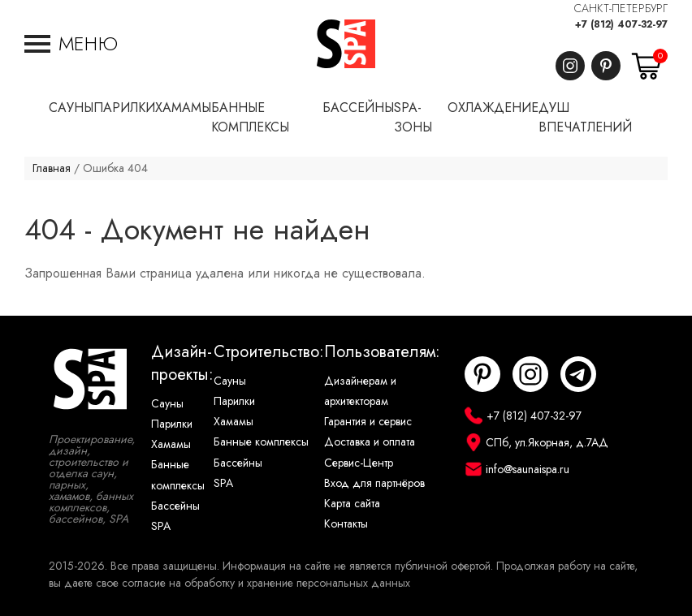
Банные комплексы (178, 475)
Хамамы (171, 444)
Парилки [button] (124, 108)
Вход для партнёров (374, 483)
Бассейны (175, 506)
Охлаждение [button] (493, 108)
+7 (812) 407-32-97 (621, 24)
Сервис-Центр (359, 463)
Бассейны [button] (358, 108)
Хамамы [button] (183, 108)
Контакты (346, 524)
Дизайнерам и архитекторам (360, 391)
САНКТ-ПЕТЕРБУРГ (621, 9)
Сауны (167, 404)
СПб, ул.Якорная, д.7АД (547, 443)
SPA (161, 526)
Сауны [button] (71, 108)
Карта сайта (352, 504)
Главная (52, 168)
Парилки (172, 424)
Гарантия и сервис (368, 422)
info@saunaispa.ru (528, 470)
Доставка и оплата (370, 442)
